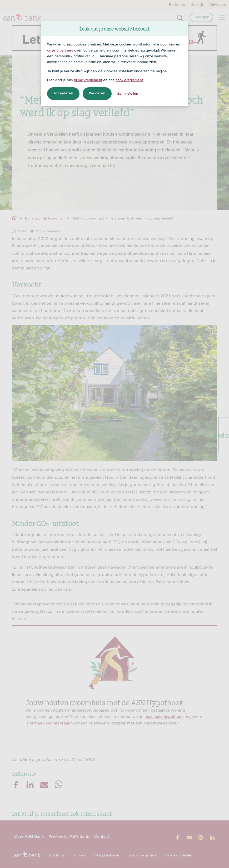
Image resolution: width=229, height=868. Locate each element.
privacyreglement (88, 80)
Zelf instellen (128, 94)
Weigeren (97, 93)
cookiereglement (129, 80)
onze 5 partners (60, 50)
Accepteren (63, 93)
